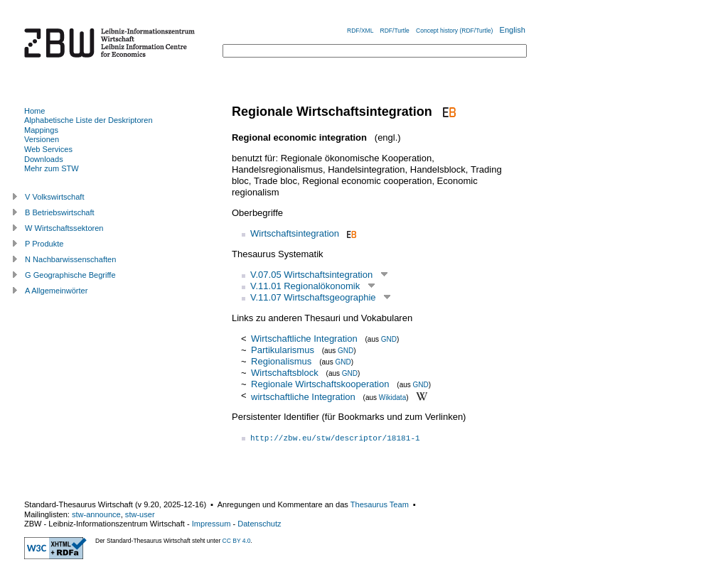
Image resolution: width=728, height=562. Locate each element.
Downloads (44, 159)
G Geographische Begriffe (70, 275)
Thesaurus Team (380, 504)
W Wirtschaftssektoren (64, 228)
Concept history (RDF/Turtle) (454, 31)
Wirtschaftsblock (285, 373)
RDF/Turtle (395, 31)
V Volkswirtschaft (55, 197)
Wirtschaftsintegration (295, 233)
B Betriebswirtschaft (60, 212)
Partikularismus (283, 350)
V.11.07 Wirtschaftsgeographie (313, 297)
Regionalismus (281, 361)
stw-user (140, 514)
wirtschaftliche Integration (303, 396)
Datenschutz (259, 524)
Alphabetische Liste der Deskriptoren (89, 120)
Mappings (41, 130)
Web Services (48, 149)
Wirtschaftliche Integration (304, 339)
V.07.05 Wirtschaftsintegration (311, 275)
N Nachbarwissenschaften (70, 259)
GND (389, 339)
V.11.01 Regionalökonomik (305, 286)
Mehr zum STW (52, 168)
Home (34, 111)
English (513, 30)
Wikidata (392, 397)
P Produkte (44, 244)
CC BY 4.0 (237, 541)
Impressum (212, 524)
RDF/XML (360, 31)
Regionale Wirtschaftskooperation (320, 384)
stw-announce (96, 514)
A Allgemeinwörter (56, 291)
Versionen (42, 139)
